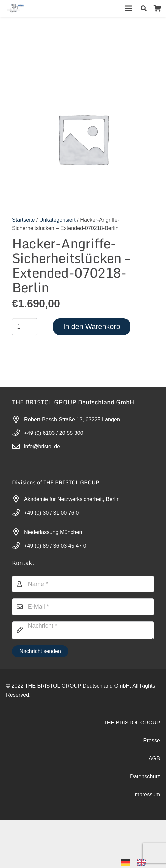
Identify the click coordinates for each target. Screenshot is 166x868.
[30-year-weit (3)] (15, 8)
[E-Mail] (83, 607)
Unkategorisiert (57, 220)
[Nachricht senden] (40, 651)
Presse (152, 740)
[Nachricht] (83, 630)
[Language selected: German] (137, 862)
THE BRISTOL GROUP (132, 723)
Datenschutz (145, 776)
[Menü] (129, 8)
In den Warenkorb (92, 326)
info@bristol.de (42, 446)
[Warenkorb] (157, 8)
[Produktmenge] (25, 327)
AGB (154, 758)
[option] (143, 862)
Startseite (23, 220)
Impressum (147, 794)
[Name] (83, 584)
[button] (144, 8)
